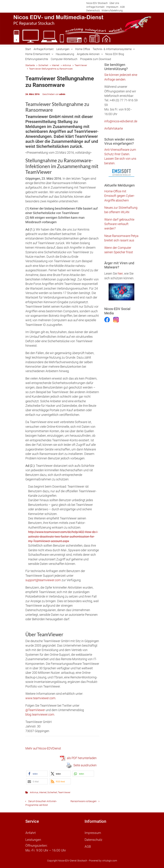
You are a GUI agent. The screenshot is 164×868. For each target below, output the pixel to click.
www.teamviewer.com (40, 698)
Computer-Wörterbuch (64, 59)
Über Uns (114, 3)
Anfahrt (31, 833)
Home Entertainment (38, 54)
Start (28, 49)
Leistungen (63, 49)
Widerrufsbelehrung (112, 11)
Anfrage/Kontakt (95, 7)
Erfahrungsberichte (37, 59)
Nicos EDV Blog (115, 54)
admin (62, 94)
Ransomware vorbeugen (84, 801)
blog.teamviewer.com (40, 715)
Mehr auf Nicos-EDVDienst (43, 748)
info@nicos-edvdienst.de (121, 121)
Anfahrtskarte (114, 129)
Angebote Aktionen (88, 54)
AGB (122, 7)
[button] (37, 774)
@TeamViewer (35, 710)
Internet (55, 65)
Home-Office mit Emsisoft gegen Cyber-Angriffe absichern (119, 196)
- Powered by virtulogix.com (102, 861)
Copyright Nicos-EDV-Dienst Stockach (67, 861)
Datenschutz (93, 11)
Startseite (30, 65)
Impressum (112, 7)
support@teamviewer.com (43, 580)
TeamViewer (81, 65)
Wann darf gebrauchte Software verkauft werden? (119, 224)
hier (120, 273)
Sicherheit (43, 65)
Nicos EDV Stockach (97, 3)
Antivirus (67, 65)
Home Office (83, 49)
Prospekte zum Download (96, 59)
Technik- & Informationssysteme (112, 49)
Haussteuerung (65, 54)
